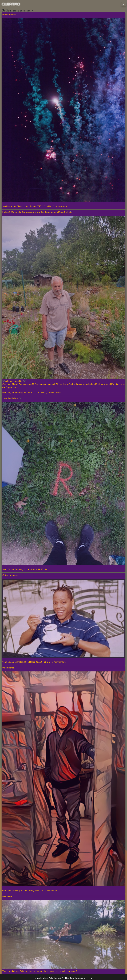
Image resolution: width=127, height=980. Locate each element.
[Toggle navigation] (124, 4)
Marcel (9, 206)
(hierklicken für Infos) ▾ (17, 10)
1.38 (8, 393)
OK (92, 978)
